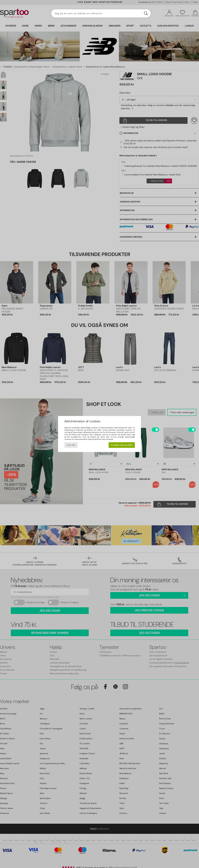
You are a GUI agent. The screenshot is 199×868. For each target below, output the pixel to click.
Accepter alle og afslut (122, 445)
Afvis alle (71, 445)
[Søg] (146, 13)
